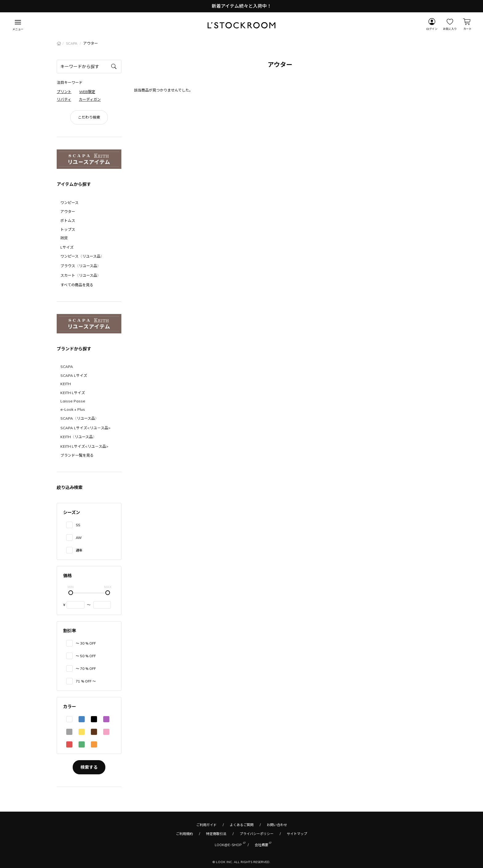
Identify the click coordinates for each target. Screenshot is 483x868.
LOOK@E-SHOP (228, 844)
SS (78, 525)
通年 (79, 550)
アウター (68, 212)
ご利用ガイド (206, 825)
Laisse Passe (73, 401)
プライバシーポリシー (257, 834)
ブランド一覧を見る (77, 455)
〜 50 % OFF (86, 656)
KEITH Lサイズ (73, 393)
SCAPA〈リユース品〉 (79, 418)
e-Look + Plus (73, 409)
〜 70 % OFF (86, 669)
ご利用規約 (184, 834)
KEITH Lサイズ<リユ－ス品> (84, 446)
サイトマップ (297, 834)
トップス (68, 229)
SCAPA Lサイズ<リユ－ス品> (85, 428)
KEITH (66, 384)
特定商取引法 (216, 834)
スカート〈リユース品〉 (81, 275)
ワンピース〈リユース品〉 (82, 256)
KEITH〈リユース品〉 (78, 437)
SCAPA (72, 43)
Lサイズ (67, 247)
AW (79, 538)
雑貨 (64, 238)
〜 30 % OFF (86, 643)
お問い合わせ (277, 825)
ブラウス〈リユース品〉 (81, 266)
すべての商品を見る (77, 285)
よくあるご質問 (242, 825)
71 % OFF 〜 (86, 681)
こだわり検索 (89, 117)
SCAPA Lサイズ (74, 375)
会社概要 (262, 844)
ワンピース (69, 203)
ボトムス (68, 220)
